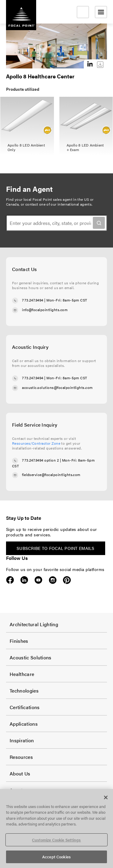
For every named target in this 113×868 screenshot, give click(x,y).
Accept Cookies (56, 857)
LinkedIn (24, 580)
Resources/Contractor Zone (36, 443)
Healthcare (22, 674)
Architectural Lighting (34, 624)
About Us (20, 773)
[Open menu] (101, 12)
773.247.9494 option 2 (40, 460)
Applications (24, 724)
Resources (21, 757)
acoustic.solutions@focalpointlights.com (57, 387)
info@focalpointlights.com (45, 310)
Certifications (25, 707)
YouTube (38, 580)
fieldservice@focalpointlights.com (51, 475)
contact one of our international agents (58, 204)
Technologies (24, 691)
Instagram (53, 580)
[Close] (106, 797)
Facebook (10, 580)
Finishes (19, 641)
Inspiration (22, 740)
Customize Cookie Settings (56, 840)
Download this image (100, 65)
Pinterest (67, 580)
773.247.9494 (33, 300)
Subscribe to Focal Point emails (56, 548)
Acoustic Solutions (31, 657)
